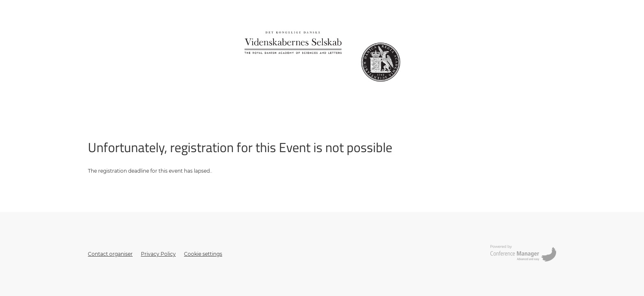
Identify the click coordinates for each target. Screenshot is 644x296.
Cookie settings (203, 254)
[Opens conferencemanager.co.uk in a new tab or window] (523, 254)
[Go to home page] (322, 56)
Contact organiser (110, 254)
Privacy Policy (158, 254)
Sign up (97, 105)
